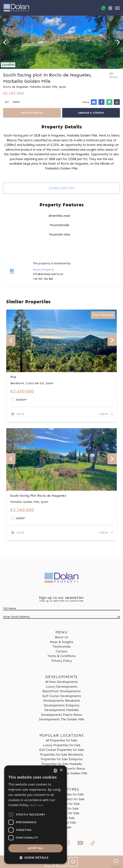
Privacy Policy (62, 661)
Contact (62, 651)
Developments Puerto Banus (62, 715)
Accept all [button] (36, 848)
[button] (36, 857)
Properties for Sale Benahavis (62, 755)
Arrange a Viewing (91, 113)
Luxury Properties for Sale (62, 745)
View (106, 414)
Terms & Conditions (61, 656)
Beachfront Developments (61, 691)
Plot (13, 377)
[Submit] (118, 617)
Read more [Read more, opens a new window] (37, 805)
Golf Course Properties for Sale (61, 750)
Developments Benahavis (61, 701)
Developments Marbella (61, 710)
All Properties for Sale (61, 740)
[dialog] (36, 815)
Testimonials (62, 647)
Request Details (32, 113)
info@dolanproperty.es (48, 274)
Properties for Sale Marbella (62, 764)
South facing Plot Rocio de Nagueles (38, 496)
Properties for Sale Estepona (62, 759)
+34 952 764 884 (43, 279)
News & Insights (61, 642)
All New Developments (62, 682)
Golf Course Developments (62, 696)
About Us (62, 637)
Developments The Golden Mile (61, 719)
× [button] (61, 770)
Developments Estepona (61, 705)
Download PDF (62, 188)
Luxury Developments (61, 687)
